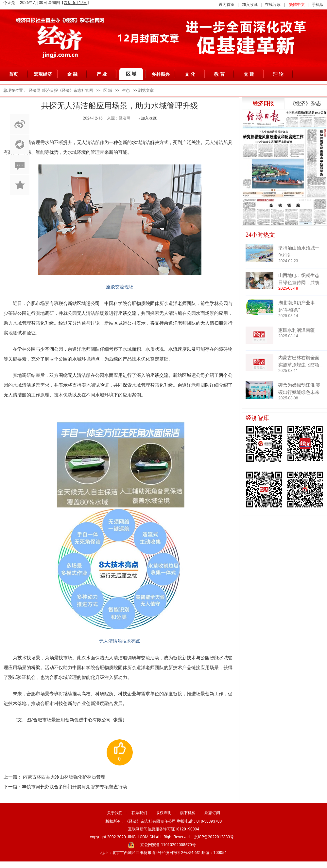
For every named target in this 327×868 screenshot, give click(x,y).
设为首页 (227, 5)
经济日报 (263, 103)
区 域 (131, 74)
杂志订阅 (212, 813)
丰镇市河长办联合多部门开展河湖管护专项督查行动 (75, 787)
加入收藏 (250, 5)
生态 (126, 90)
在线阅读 (273, 5)
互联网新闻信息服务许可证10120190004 (163, 829)
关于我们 (115, 813)
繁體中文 (297, 5)
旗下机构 (188, 813)
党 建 (249, 74)
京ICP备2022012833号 (214, 837)
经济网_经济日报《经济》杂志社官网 (61, 90)
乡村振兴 (161, 74)
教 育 (219, 74)
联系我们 (139, 813)
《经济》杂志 (305, 103)
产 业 (102, 74)
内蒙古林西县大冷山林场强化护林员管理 (64, 777)
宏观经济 (43, 74)
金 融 (72, 74)
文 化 (190, 74)
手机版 (318, 5)
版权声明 (163, 813)
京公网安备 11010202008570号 (168, 845)
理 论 (278, 74)
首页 (13, 74)
